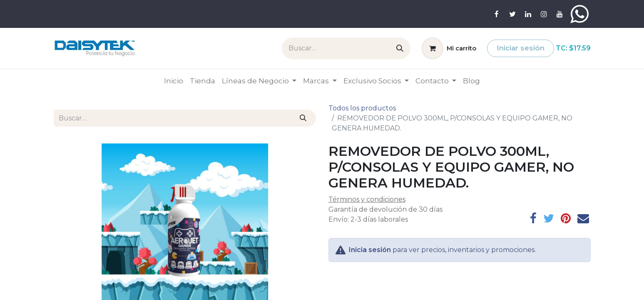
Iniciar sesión (521, 48)
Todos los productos (362, 108)
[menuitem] (174, 81)
